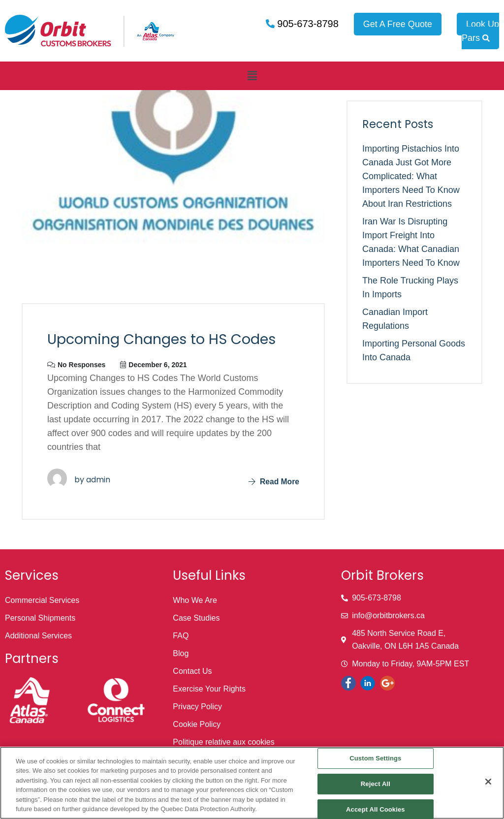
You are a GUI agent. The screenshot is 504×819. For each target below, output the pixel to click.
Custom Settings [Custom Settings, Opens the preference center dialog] (375, 759)
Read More (273, 482)
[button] (252, 76)
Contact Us (192, 671)
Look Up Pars (480, 31)
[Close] (488, 782)
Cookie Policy (197, 724)
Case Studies (196, 618)
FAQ (181, 636)
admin (98, 480)
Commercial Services (42, 600)
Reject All (376, 784)
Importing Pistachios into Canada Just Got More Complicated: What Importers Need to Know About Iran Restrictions (411, 176)
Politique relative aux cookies (223, 742)
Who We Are (195, 600)
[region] (252, 783)
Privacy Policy (197, 707)
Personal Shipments (40, 618)
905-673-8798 (307, 24)
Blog (181, 653)
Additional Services (38, 636)
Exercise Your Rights (209, 689)
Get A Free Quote (398, 24)
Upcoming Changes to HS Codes (167, 339)
